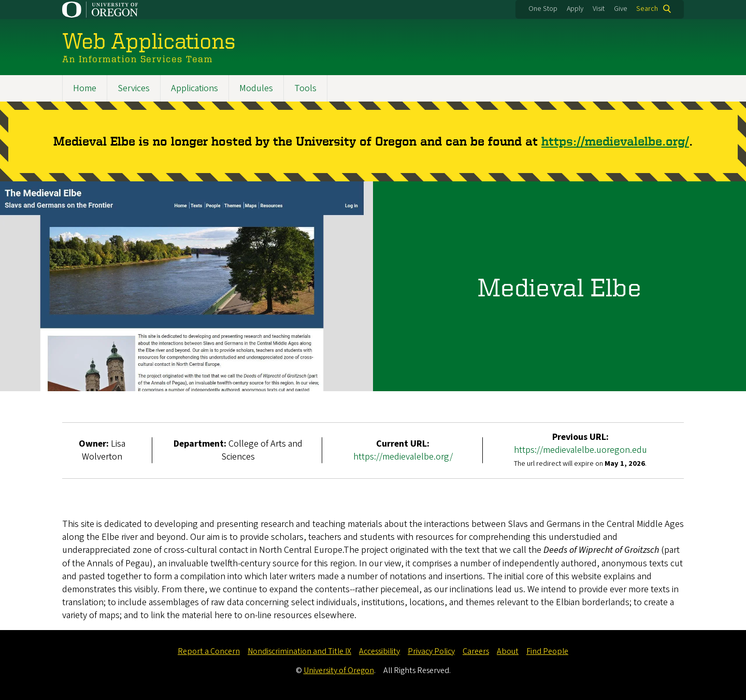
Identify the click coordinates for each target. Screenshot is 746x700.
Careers (476, 651)
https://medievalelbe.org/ (615, 141)
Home (85, 88)
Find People (547, 651)
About (508, 651)
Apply (575, 9)
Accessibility (379, 651)
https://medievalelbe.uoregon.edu (580, 451)
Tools (305, 88)
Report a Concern (209, 651)
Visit (599, 9)
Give (621, 9)
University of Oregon (339, 670)
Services (134, 88)
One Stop (543, 9)
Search (647, 9)
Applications (195, 88)
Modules (256, 88)
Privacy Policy (431, 651)
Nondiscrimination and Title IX (299, 651)
